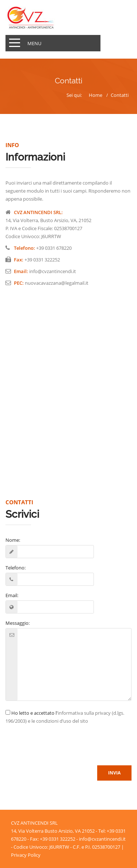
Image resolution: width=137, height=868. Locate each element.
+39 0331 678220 (54, 248)
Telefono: (16, 568)
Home (96, 95)
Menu (34, 43)
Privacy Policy (26, 855)
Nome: (13, 540)
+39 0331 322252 (42, 260)
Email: (12, 595)
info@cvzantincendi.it (53, 271)
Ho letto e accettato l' (65, 717)
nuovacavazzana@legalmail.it (57, 283)
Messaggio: (18, 623)
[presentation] (61, 746)
